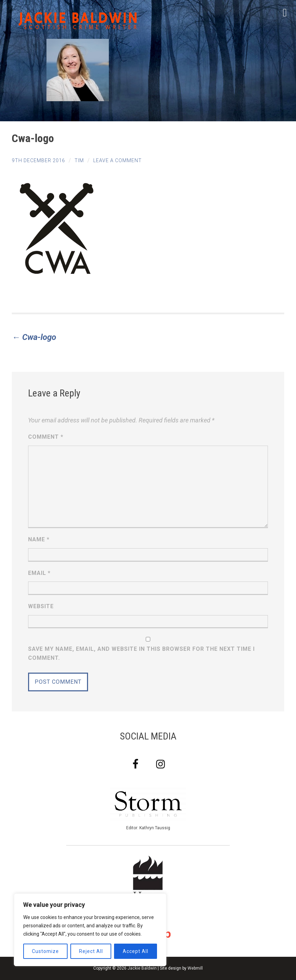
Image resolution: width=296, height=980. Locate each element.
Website (41, 606)
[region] (90, 930)
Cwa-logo (34, 337)
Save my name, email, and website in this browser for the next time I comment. (141, 653)
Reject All (91, 951)
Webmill (195, 968)
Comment (46, 437)
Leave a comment (117, 160)
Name (39, 539)
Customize (45, 951)
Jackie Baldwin (142, 968)
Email (39, 573)
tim (79, 160)
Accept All (136, 951)
